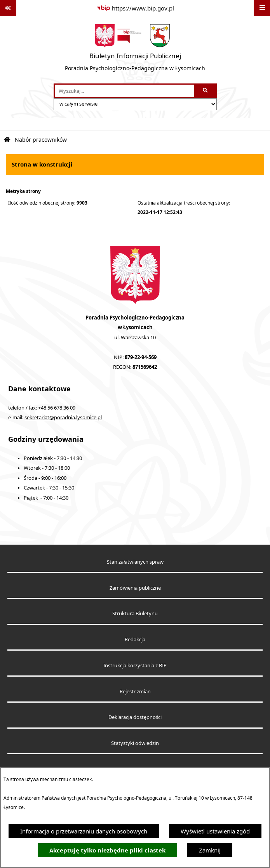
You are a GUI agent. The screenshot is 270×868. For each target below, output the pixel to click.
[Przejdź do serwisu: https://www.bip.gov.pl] (135, 8)
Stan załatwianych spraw (135, 562)
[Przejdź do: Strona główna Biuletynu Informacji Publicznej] (7, 140)
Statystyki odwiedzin (135, 743)
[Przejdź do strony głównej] (135, 50)
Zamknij (210, 850)
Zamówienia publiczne (135, 588)
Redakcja (135, 640)
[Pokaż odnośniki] (8, 8)
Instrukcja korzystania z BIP (135, 666)
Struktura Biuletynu (135, 614)
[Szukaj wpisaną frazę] (206, 91)
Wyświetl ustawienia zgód (215, 831)
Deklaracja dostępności (135, 717)
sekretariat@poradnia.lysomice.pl (63, 418)
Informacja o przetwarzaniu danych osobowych (84, 831)
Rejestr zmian (135, 692)
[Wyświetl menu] (262, 8)
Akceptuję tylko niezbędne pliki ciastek (107, 850)
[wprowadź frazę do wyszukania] (125, 91)
